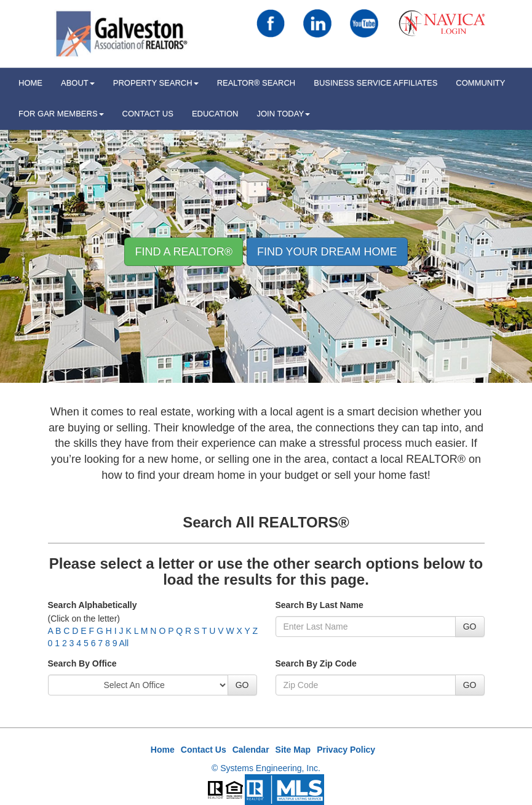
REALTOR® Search (256, 83)
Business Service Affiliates (375, 83)
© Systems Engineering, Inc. (266, 768)
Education (215, 114)
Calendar (251, 750)
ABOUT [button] (78, 83)
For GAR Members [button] (61, 114)
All (124, 643)
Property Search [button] (156, 83)
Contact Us (148, 114)
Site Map (293, 750)
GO (470, 627)
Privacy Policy (346, 750)
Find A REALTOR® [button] (184, 252)
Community (480, 83)
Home (163, 750)
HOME (30, 83)
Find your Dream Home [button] (327, 252)
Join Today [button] (284, 114)
